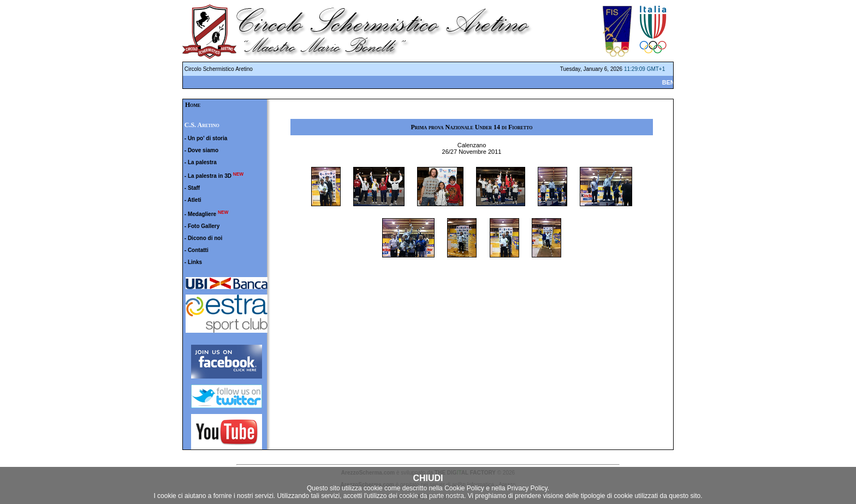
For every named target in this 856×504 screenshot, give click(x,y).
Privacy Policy (527, 488)
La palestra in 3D (210, 176)
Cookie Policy (464, 488)
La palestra (202, 162)
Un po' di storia (207, 138)
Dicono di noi (205, 238)
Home (193, 105)
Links (195, 262)
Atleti (195, 200)
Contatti (198, 250)
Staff (194, 188)
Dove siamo (203, 150)
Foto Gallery (204, 226)
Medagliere (202, 214)
